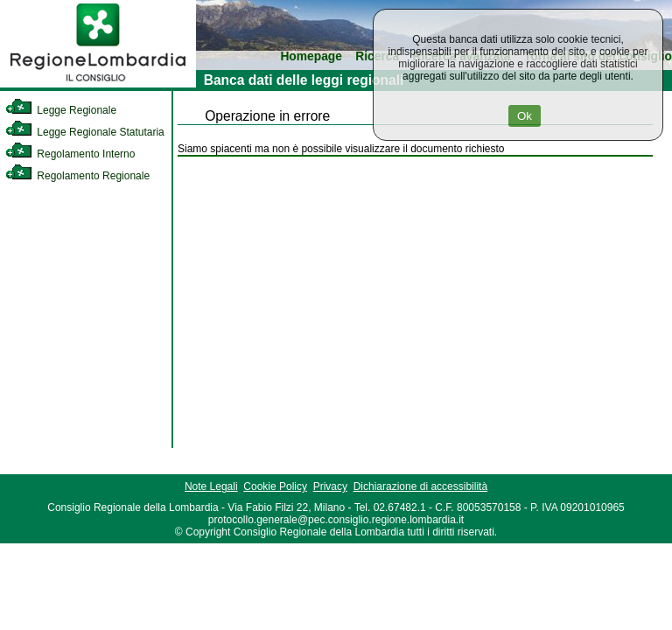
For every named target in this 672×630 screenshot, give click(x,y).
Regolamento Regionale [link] (77, 176)
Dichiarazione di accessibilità (420, 486)
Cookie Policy (275, 486)
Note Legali (211, 486)
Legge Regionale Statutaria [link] (85, 132)
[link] (98, 84)
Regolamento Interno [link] (70, 154)
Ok (525, 116)
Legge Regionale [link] (61, 110)
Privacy (330, 486)
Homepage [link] (311, 56)
